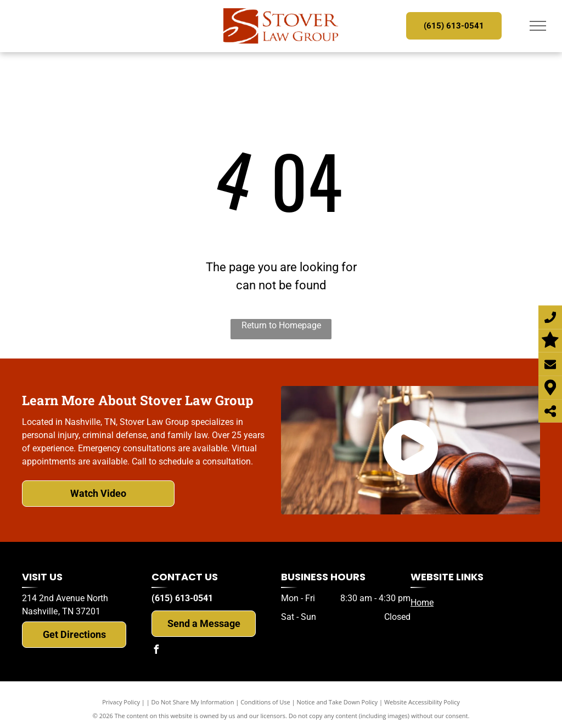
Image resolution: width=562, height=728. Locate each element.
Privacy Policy (121, 702)
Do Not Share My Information (193, 702)
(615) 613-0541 (182, 598)
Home (422, 603)
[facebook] (156, 651)
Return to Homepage (281, 325)
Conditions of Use (265, 702)
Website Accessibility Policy (422, 702)
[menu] (538, 26)
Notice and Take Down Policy (338, 702)
